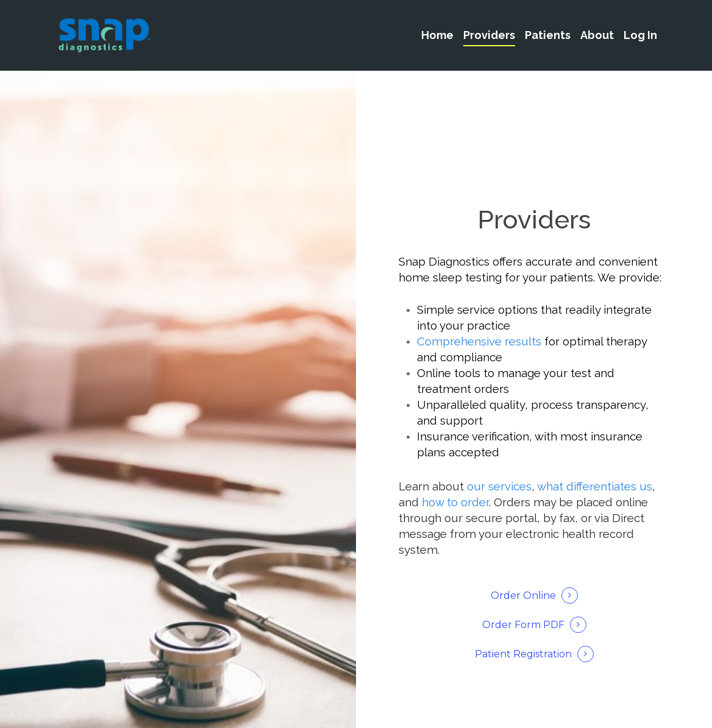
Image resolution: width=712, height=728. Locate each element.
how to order (455, 502)
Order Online (523, 595)
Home (437, 35)
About (597, 35)
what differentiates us (595, 486)
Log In (640, 35)
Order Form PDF (523, 625)
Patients (548, 35)
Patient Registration (523, 654)
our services (499, 486)
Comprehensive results (479, 341)
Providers (489, 35)
